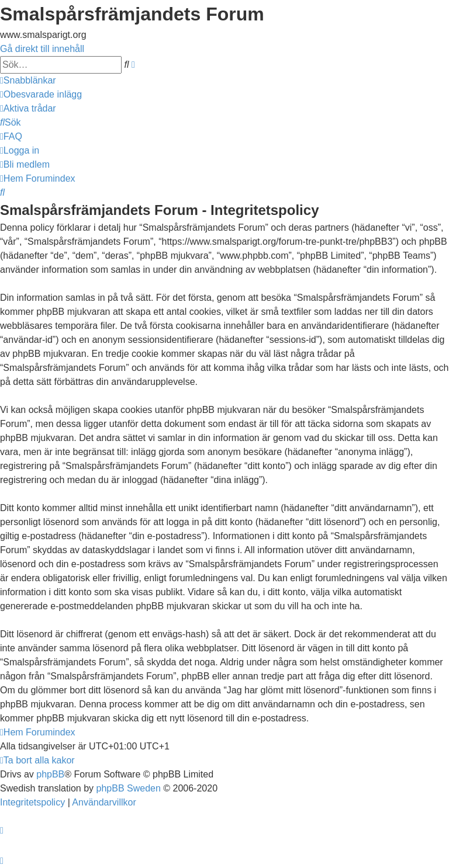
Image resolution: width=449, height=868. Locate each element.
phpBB (50, 774)
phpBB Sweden (129, 788)
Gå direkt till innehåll (42, 49)
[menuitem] (41, 94)
